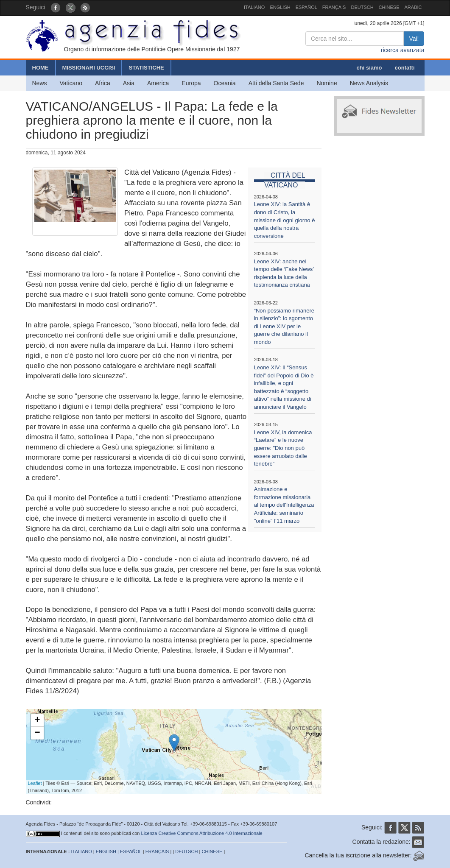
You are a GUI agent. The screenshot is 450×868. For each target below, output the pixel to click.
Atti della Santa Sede (276, 83)
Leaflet (35, 783)
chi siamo (369, 68)
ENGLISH (280, 7)
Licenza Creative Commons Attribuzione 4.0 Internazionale (202, 833)
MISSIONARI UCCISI (89, 68)
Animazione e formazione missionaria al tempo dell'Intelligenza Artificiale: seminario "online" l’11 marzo (284, 505)
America (158, 83)
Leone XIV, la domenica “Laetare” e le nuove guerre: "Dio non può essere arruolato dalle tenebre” (283, 448)
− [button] (37, 733)
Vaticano (71, 83)
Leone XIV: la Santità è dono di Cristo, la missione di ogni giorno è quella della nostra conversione (285, 220)
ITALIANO (254, 7)
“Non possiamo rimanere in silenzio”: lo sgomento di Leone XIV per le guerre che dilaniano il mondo (284, 326)
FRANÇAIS (334, 7)
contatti (405, 68)
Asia (129, 83)
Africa (103, 83)
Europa (191, 83)
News (40, 83)
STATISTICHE (146, 68)
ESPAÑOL (306, 7)
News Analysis (369, 83)
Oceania (225, 83)
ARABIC (413, 7)
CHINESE (389, 7)
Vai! (414, 39)
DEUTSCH (362, 7)
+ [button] (37, 720)
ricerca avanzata (403, 50)
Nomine (327, 83)
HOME (41, 68)
